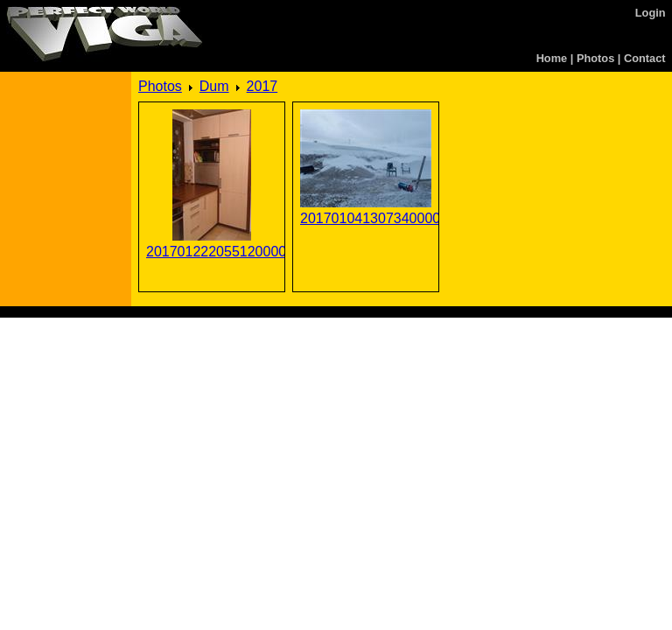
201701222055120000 (212, 252)
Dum (214, 86)
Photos (595, 58)
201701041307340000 (366, 218)
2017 (262, 86)
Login (651, 13)
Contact (645, 58)
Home (552, 58)
